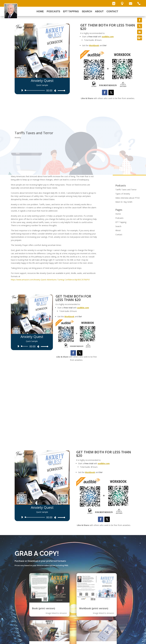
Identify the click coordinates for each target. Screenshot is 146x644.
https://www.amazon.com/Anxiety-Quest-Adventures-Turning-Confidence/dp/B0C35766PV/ (50, 280)
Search (87, 12)
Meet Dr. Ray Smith (124, 202)
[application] (42, 90)
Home (40, 12)
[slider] (35, 90)
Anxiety (18, 137)
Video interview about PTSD (128, 198)
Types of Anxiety (123, 194)
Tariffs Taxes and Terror (126, 190)
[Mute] (55, 91)
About (99, 12)
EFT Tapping (71, 12)
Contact (112, 12)
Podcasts (53, 12)
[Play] (22, 90)
